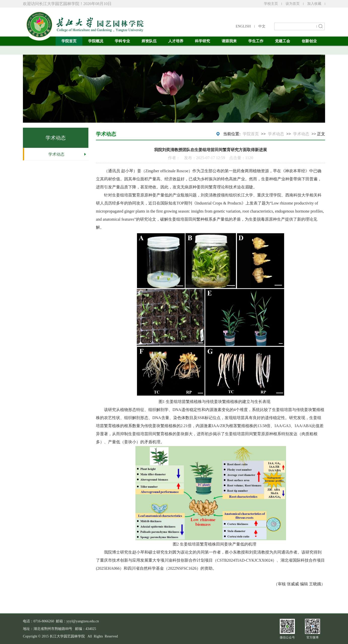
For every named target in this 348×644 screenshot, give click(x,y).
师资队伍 (149, 41)
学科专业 (122, 41)
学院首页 (69, 41)
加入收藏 (314, 4)
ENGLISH (243, 26)
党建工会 (283, 41)
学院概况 (96, 41)
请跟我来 (229, 41)
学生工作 (256, 41)
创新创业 (309, 41)
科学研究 (202, 41)
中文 (262, 26)
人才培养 (176, 41)
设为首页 (293, 4)
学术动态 (56, 154)
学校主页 (271, 4)
